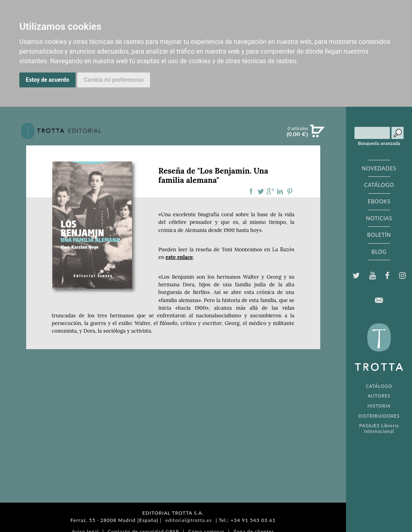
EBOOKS (379, 201)
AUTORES (379, 396)
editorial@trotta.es (189, 520)
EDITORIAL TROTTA (379, 349)
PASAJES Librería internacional (379, 428)
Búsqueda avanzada (379, 143)
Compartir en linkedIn (280, 191)
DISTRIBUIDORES (379, 416)
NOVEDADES (379, 168)
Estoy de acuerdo (47, 80)
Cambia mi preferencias (114, 80)
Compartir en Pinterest (290, 191)
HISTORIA (379, 406)
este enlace (179, 257)
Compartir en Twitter (261, 191)
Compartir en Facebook (251, 191)
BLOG (379, 252)
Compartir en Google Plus (270, 191)
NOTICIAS (379, 218)
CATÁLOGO (379, 185)
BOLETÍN (379, 235)
